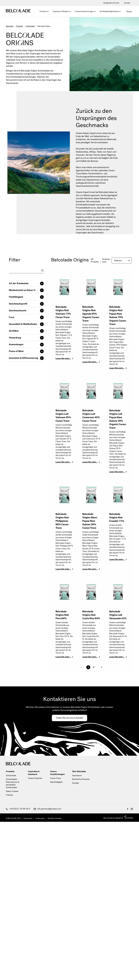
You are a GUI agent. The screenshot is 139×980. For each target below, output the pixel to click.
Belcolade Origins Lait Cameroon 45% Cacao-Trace (91, 416)
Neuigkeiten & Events (111, 3)
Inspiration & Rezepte (61, 11)
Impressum (77, 775)
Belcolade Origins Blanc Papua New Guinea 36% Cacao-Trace (90, 521)
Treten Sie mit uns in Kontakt (69, 718)
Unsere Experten (35, 778)
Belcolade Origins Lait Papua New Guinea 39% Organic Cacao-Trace (118, 419)
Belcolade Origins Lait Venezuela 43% (118, 615)
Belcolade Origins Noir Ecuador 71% (117, 517)
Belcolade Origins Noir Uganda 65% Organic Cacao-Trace (91, 314)
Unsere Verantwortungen (84, 11)
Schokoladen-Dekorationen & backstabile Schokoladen (13, 783)
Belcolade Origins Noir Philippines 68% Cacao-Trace (62, 521)
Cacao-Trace (55, 778)
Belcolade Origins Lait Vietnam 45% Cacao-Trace (63, 416)
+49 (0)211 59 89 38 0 (18, 809)
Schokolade (30, 26)
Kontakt (127, 3)
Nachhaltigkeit (56, 782)
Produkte (43, 11)
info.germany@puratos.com (47, 809)
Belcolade (10, 26)
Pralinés (9, 795)
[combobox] (26, 270)
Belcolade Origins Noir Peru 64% (62, 615)
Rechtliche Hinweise (81, 779)
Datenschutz (28, 818)
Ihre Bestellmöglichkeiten (109, 11)
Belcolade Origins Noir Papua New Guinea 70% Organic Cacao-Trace (118, 316)
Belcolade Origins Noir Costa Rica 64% (91, 615)
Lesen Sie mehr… (63, 358)
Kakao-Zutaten (12, 791)
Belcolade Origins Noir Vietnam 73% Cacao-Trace (63, 312)
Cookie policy (40, 818)
